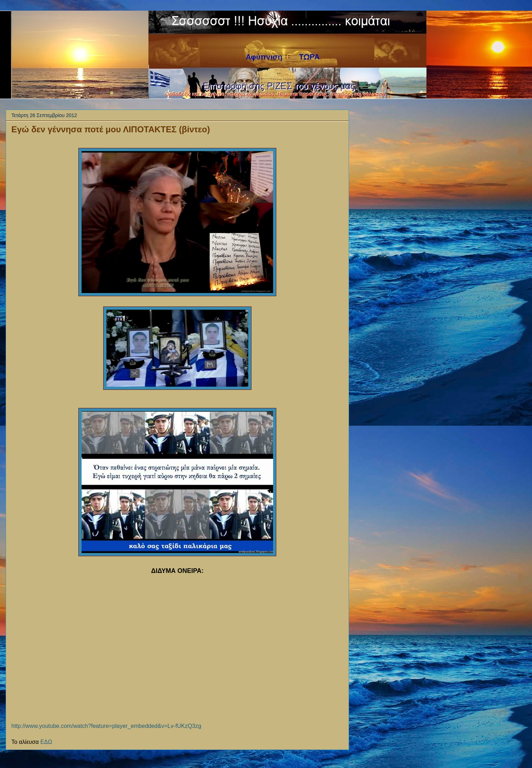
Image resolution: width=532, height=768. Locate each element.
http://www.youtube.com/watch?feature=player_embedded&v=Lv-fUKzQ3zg (106, 726)
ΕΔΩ (46, 742)
